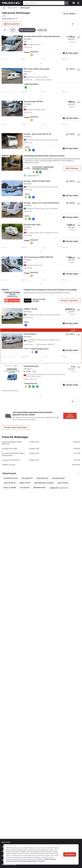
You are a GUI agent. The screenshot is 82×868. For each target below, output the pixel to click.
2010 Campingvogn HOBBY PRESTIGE (38, 257)
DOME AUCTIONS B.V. (32, 84)
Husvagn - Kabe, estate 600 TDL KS (37, 134)
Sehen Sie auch (9, 473)
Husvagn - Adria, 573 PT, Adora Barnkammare (41, 203)
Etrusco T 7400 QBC (10, 487)
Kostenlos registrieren (69, 301)
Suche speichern (70, 416)
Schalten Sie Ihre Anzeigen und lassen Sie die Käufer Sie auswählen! (50, 290)
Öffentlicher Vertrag (9, 865)
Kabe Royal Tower (42, 478)
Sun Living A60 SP (27, 478)
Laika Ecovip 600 (63, 483)
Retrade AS (34, 52)
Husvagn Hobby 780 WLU (33, 102)
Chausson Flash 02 (10, 483)
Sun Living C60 (25, 487)
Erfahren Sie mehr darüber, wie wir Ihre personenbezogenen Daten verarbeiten (31, 860)
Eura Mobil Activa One (11, 478)
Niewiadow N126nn (39, 487)
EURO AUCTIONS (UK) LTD (40, 349)
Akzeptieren (70, 854)
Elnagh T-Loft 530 (25, 483)
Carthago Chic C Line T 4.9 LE (59, 488)
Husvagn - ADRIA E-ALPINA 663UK (37, 181)
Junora (27, 147)
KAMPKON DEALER (31, 366)
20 (73, 24)
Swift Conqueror (30, 334)
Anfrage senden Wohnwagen (15, 427)
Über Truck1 (6, 842)
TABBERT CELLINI (30, 309)
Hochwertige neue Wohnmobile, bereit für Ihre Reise (44, 156)
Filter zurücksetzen (27, 30)
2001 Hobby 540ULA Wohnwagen (37, 69)
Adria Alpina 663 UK (58, 478)
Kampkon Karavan (31, 384)
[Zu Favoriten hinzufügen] (79, 37)
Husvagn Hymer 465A (32, 225)
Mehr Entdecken (72, 168)
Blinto (27, 322)
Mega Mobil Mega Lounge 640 (44, 483)
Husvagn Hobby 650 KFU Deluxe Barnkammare (42, 36)
